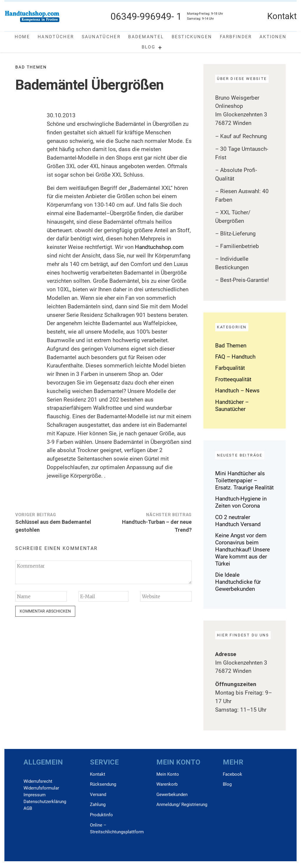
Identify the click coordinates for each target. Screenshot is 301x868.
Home (22, 37)
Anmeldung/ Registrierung (182, 805)
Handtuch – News (237, 390)
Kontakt (98, 774)
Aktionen (273, 37)
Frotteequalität (233, 379)
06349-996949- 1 (146, 16)
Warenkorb (167, 784)
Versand (98, 795)
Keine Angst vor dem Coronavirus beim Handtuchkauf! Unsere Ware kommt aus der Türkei (243, 550)
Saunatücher (101, 37)
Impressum (35, 795)
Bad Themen (31, 67)
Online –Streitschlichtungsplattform (117, 828)
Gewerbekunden (172, 795)
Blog (148, 47)
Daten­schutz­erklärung (45, 802)
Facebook (233, 774)
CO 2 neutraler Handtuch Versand (238, 521)
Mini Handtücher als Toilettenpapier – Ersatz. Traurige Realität (244, 480)
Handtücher (56, 37)
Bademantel (146, 37)
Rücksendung (103, 784)
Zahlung (98, 805)
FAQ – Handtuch (235, 357)
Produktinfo (101, 815)
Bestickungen (192, 37)
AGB (28, 808)
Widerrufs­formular (41, 788)
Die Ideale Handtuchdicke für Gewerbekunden (238, 582)
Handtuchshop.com (159, 247)
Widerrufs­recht (38, 781)
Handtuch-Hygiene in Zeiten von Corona (241, 502)
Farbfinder (236, 37)
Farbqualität (230, 368)
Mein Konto (168, 774)
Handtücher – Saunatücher (232, 405)
